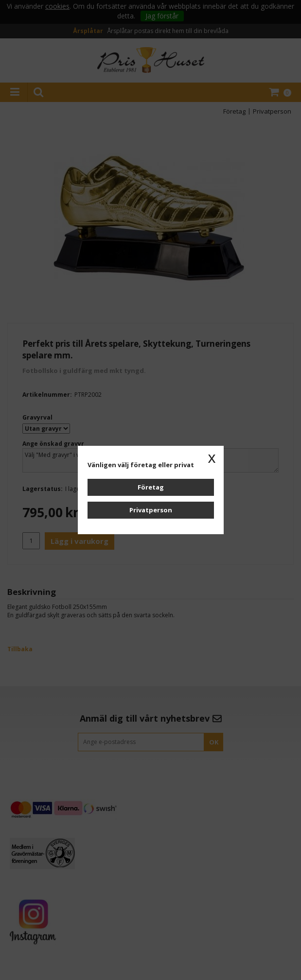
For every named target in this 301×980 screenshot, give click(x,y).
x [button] (212, 457)
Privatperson (151, 510)
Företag (151, 487)
